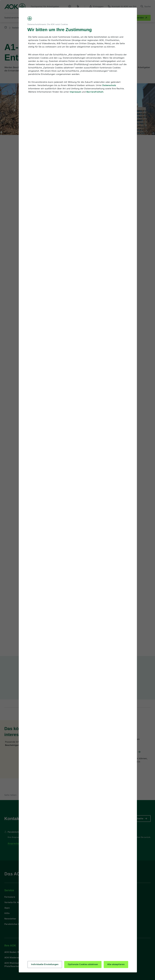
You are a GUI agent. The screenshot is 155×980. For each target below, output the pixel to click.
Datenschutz (109, 85)
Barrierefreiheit (95, 92)
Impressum (75, 92)
